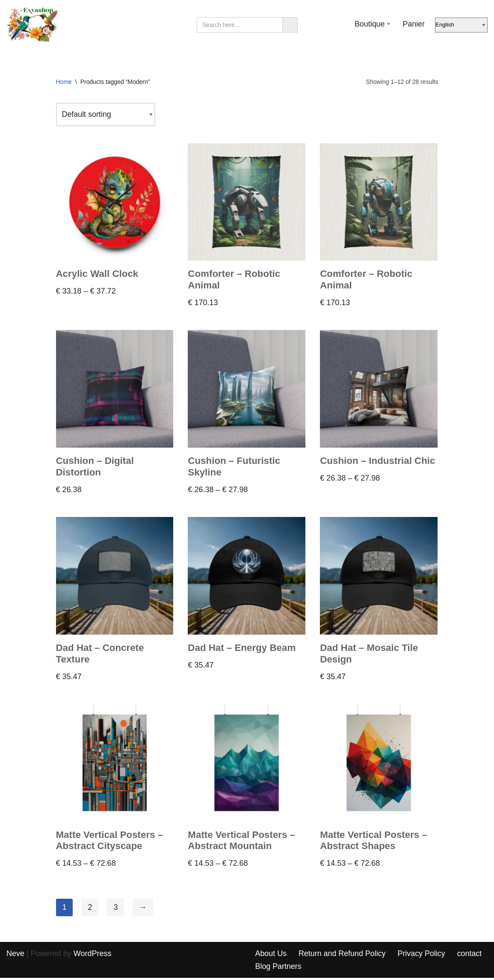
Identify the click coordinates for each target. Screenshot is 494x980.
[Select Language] (461, 25)
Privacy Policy (423, 956)
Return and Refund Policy (343, 956)
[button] (389, 24)
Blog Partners (279, 968)
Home (64, 82)
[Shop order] (106, 115)
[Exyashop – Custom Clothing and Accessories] (32, 25)
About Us (271, 956)
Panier (414, 24)
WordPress (93, 956)
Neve (15, 956)
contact (471, 956)
